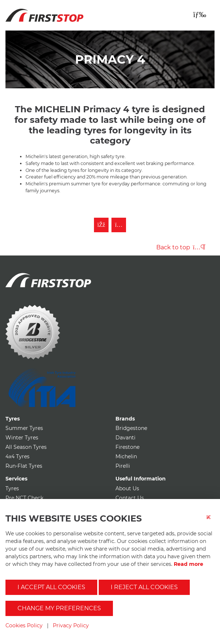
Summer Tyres (24, 428)
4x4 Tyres (17, 456)
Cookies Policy (24, 625)
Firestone (127, 447)
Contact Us (130, 498)
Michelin (126, 456)
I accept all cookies (51, 587)
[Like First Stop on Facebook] (101, 225)
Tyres (12, 488)
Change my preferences (59, 608)
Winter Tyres (22, 438)
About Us (127, 488)
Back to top (181, 247)
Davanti (125, 438)
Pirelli (123, 466)
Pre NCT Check (24, 498)
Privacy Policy (71, 625)
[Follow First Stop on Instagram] (119, 225)
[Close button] (211, 522)
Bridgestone (131, 428)
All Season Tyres (26, 447)
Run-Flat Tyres (24, 466)
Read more (188, 564)
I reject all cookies (144, 587)
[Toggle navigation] (200, 15)
